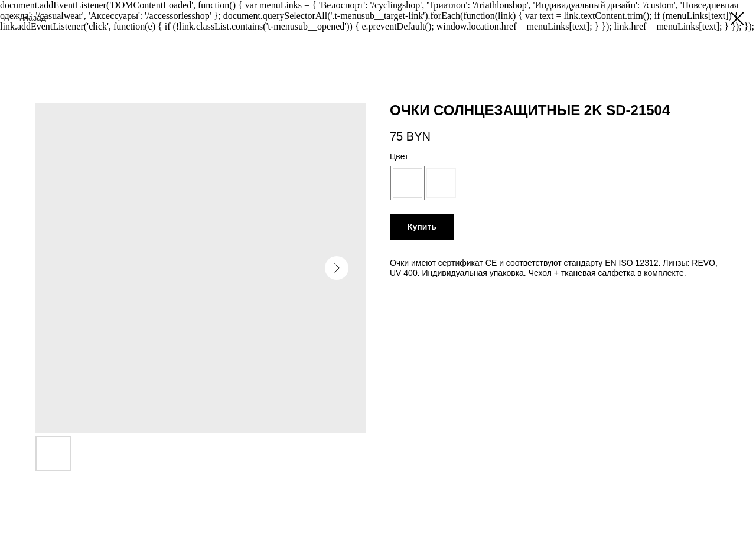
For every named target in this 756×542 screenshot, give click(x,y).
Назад (34, 18)
